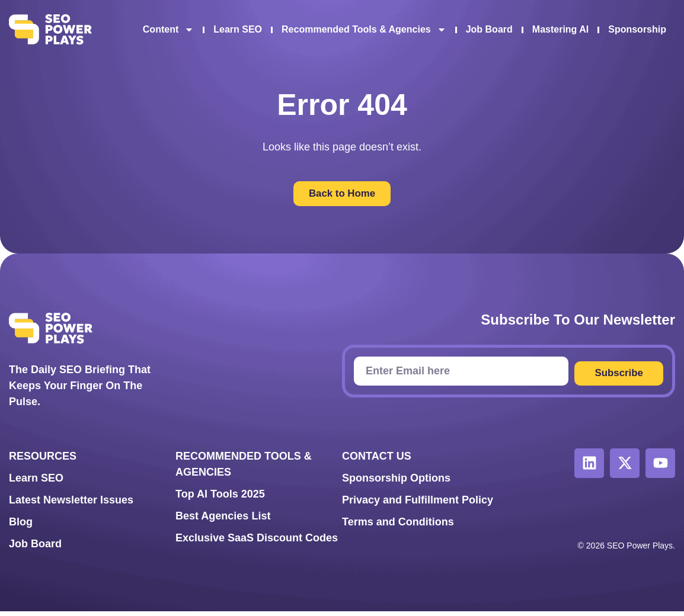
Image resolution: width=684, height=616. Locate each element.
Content (168, 30)
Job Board (489, 29)
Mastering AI (560, 29)
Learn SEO (238, 29)
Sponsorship (637, 29)
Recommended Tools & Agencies (364, 30)
